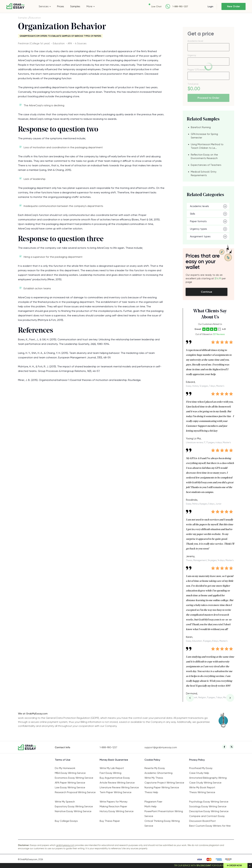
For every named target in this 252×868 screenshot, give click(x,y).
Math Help (151, 806)
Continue (207, 292)
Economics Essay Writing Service (74, 778)
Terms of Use (63, 760)
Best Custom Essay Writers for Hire (210, 826)
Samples (75, 6)
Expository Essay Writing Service (74, 806)
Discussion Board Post (202, 821)
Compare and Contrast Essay (207, 816)
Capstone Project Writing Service (164, 783)
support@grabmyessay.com (161, 747)
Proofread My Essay (201, 768)
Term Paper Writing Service (116, 792)
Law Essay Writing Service (70, 787)
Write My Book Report (202, 787)
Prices (61, 6)
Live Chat (156, 6)
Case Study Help (199, 773)
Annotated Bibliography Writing (208, 778)
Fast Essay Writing (110, 773)
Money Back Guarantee (114, 760)
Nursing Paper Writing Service (162, 787)
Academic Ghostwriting (158, 773)
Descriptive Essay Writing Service (209, 811)
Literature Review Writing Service (119, 787)
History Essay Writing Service (117, 811)
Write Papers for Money (114, 802)
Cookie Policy (152, 760)
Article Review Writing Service (117, 783)
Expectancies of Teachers (206, 165)
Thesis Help (151, 792)
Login (210, 6)
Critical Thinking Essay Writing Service (162, 823)
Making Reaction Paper (113, 806)
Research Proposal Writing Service (75, 792)
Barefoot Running (201, 127)
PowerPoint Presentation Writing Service (164, 814)
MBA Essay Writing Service (70, 773)
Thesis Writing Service (202, 792)
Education (35, 18)
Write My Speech (65, 802)
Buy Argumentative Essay (115, 778)
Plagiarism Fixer (153, 802)
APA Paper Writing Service (70, 783)
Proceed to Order (208, 98)
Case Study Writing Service (205, 783)
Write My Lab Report (112, 768)
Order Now (235, 866)
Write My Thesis (154, 778)
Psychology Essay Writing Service (209, 802)
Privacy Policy (197, 760)
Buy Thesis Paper (110, 821)
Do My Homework (65, 768)
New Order (234, 6)
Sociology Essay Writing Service (208, 806)
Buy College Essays (66, 821)
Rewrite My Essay (155, 768)
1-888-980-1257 (180, 7)
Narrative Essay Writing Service (73, 811)
